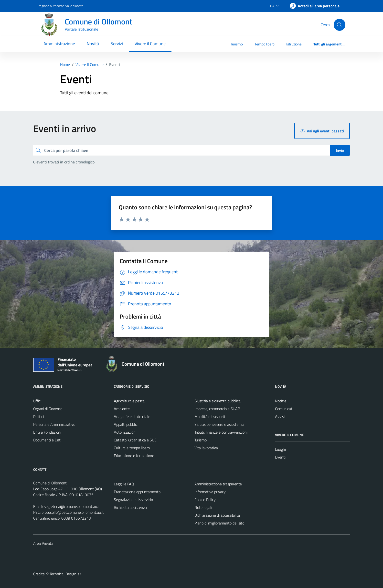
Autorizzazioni (125, 432)
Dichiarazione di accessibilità (217, 515)
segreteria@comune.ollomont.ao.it (72, 506)
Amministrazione (59, 44)
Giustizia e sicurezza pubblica (218, 401)
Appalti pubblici (126, 424)
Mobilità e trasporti (210, 417)
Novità (93, 44)
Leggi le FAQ (124, 484)
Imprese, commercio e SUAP (217, 409)
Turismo (237, 44)
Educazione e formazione (134, 456)
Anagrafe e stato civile (132, 417)
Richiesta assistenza (130, 507)
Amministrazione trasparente (218, 484)
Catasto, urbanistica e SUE (135, 440)
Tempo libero (265, 44)
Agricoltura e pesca (129, 401)
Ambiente (122, 409)
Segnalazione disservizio (133, 500)
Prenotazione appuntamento (137, 492)
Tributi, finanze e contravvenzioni (221, 432)
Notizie (281, 401)
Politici (38, 417)
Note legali (203, 507)
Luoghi (280, 449)
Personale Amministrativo (54, 424)
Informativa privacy (210, 492)
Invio (340, 150)
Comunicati (284, 409)
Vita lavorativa (206, 448)
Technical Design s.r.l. (66, 574)
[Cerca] (340, 25)
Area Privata (43, 543)
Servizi (117, 44)
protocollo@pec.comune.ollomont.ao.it (73, 512)
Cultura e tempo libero (132, 448)
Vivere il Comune (150, 44)
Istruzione (294, 44)
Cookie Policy (205, 500)
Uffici (37, 401)
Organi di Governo (48, 409)
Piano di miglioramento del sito (219, 523)
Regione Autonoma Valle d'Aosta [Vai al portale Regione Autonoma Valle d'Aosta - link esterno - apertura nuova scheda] (60, 6)
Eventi (280, 457)
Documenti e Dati (47, 440)
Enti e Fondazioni (47, 432)
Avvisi (280, 417)
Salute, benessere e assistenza (219, 424)
